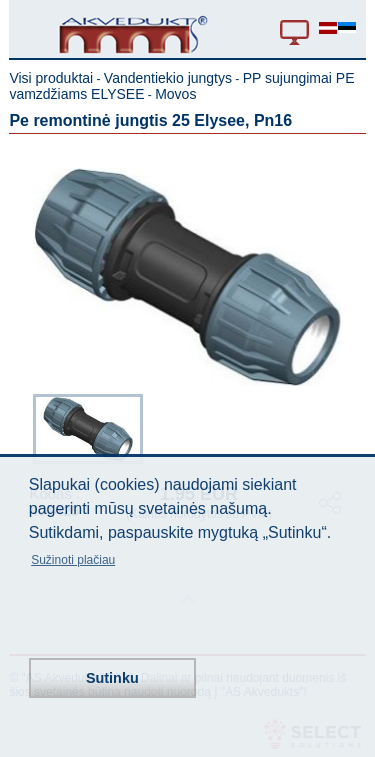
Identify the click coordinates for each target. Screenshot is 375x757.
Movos (175, 94)
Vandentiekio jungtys (168, 78)
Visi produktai (51, 78)
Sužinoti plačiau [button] (73, 560)
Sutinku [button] (112, 678)
